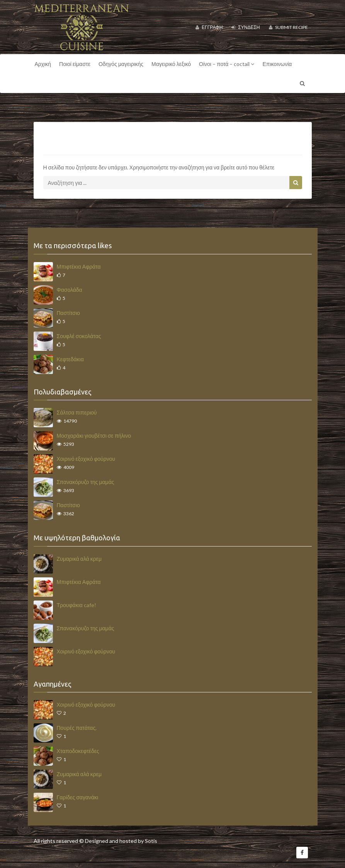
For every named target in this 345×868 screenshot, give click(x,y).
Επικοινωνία (277, 64)
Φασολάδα (70, 290)
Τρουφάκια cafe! (76, 605)
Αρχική (43, 64)
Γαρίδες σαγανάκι (78, 797)
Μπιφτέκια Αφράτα (79, 266)
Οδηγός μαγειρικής (121, 64)
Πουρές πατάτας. (77, 728)
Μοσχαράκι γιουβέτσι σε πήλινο (94, 436)
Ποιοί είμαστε (75, 64)
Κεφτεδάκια (70, 359)
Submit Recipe (288, 27)
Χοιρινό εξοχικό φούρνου (86, 459)
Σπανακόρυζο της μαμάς (86, 482)
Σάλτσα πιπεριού (77, 412)
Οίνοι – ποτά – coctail (227, 64)
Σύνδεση (246, 27)
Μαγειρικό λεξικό (171, 64)
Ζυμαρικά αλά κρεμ (79, 559)
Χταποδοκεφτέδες (78, 751)
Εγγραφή (209, 27)
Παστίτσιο (68, 313)
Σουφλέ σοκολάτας (79, 336)
